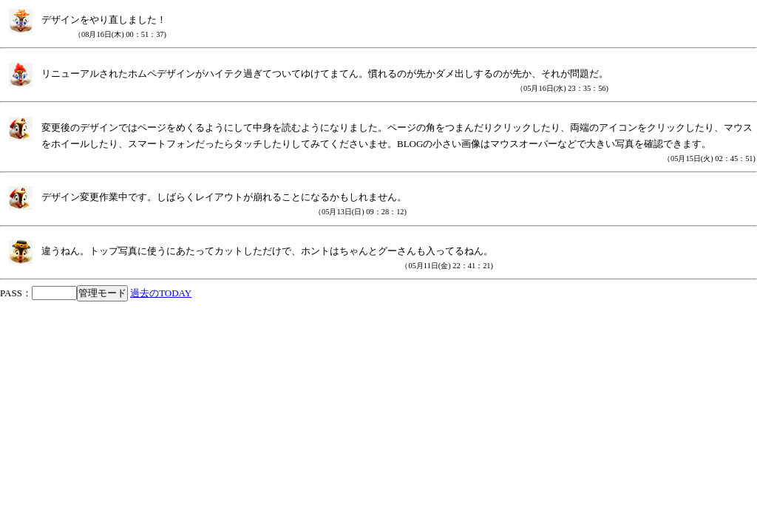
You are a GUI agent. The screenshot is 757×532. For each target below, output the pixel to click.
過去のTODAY (161, 293)
